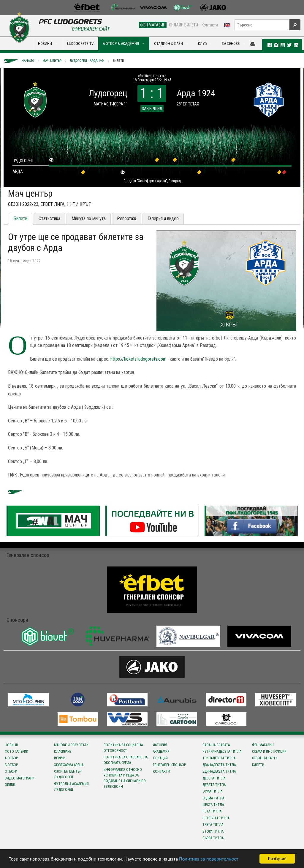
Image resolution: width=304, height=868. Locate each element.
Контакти (210, 25)
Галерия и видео (163, 218)
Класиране (63, 752)
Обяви (10, 785)
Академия (161, 752)
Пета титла (212, 811)
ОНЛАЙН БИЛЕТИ (183, 25)
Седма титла (213, 798)
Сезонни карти (265, 758)
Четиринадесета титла (222, 752)
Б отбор (11, 765)
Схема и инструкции (269, 752)
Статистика (49, 218)
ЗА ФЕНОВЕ (231, 44)
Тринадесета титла (219, 758)
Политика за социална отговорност (123, 748)
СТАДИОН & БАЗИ (168, 44)
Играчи (60, 758)
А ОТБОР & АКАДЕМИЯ (121, 44)
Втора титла (213, 831)
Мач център (52, 61)
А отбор (11, 758)
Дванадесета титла (219, 765)
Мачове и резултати (71, 745)
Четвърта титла (216, 818)
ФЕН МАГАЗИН (153, 25)
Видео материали (20, 778)
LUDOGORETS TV (80, 44)
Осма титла (212, 791)
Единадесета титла (219, 771)
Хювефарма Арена (69, 765)
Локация (160, 758)
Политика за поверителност (209, 859)
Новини (11, 745)
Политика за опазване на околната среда (126, 760)
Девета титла (214, 785)
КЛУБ (202, 44)
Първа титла (213, 838)
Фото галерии (16, 752)
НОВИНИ (45, 44)
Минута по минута (89, 218)
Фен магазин (263, 745)
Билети (118, 61)
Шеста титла (213, 805)
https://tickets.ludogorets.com (138, 359)
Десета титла (214, 778)
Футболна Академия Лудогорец (71, 787)
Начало (28, 61)
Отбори (11, 771)
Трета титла (213, 825)
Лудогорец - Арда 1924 (87, 61)
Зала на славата (216, 745)
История (160, 745)
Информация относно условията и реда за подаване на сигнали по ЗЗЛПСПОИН (125, 778)
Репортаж (127, 218)
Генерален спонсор (169, 765)
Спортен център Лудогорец (68, 774)
